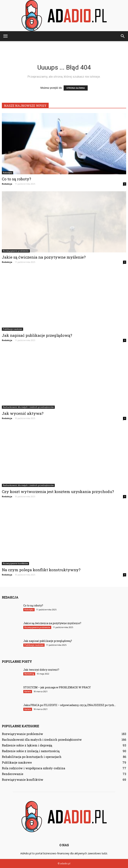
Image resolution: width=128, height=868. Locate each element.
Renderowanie (13, 774)
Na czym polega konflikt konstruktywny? (41, 570)
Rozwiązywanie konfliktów (15, 563)
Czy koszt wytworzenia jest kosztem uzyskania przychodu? (58, 492)
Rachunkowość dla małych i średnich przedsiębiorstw (28, 407)
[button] (123, 36)
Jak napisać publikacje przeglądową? (37, 335)
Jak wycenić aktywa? (23, 413)
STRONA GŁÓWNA (76, 88)
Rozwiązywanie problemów (16, 251)
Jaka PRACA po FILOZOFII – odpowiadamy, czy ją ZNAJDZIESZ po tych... (70, 705)
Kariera (28, 691)
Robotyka (7, 173)
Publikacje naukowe (12, 329)
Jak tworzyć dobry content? (41, 670)
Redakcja (7, 184)
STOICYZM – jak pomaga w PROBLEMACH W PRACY (57, 687)
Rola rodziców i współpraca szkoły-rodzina (33, 768)
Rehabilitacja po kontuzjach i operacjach (32, 757)
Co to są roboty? (16, 179)
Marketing (29, 674)
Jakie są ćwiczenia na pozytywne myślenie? (44, 257)
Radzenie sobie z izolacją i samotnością (31, 751)
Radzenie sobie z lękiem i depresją (27, 745)
